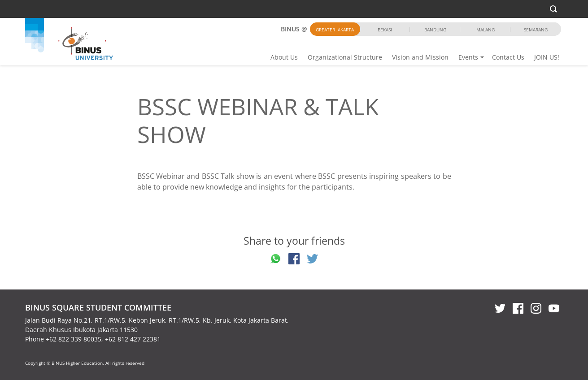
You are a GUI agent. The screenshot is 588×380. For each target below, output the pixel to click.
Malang (486, 30)
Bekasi (385, 30)
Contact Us (508, 57)
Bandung (435, 30)
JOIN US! (547, 57)
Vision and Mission (420, 57)
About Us (284, 57)
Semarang (536, 30)
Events (468, 57)
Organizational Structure (345, 57)
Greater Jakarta (335, 30)
